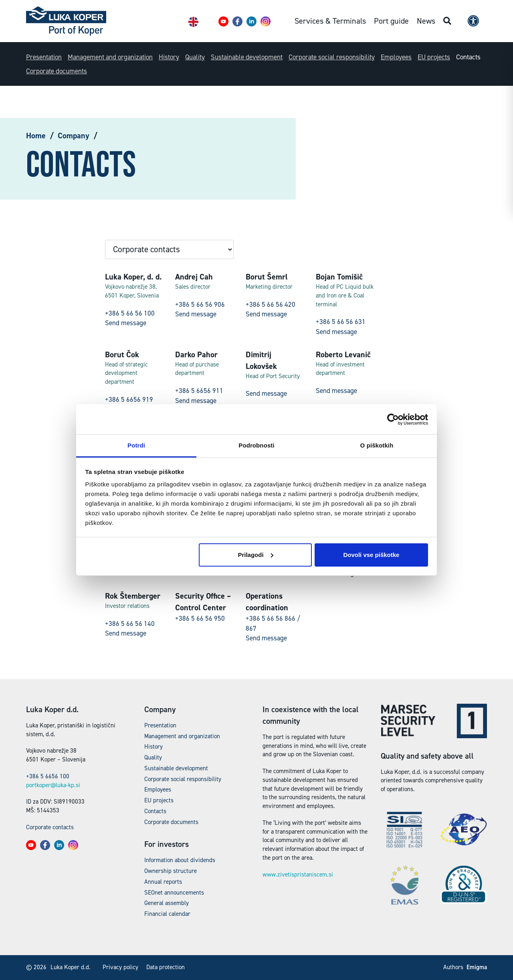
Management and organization (110, 57)
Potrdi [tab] (136, 445)
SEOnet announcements (174, 893)
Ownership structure (171, 871)
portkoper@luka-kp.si (53, 785)
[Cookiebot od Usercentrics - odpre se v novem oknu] (393, 419)
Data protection (166, 967)
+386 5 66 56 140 (130, 624)
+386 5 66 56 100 (130, 313)
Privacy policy (120, 967)
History (169, 57)
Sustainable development (247, 57)
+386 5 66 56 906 (200, 304)
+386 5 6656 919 (129, 399)
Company (74, 136)
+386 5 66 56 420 (271, 304)
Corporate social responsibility (332, 57)
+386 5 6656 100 (48, 776)
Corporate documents (57, 71)
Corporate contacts (50, 827)
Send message (126, 323)
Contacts (468, 57)
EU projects (434, 57)
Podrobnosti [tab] (256, 445)
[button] (223, 21)
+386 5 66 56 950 (200, 618)
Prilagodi (255, 555)
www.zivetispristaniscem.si (298, 875)
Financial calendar (167, 914)
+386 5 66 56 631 (341, 322)
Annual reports (163, 882)
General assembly (167, 903)
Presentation (44, 57)
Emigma (477, 967)
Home (36, 136)
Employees (396, 57)
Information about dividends (180, 860)
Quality (195, 57)
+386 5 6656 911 (199, 391)
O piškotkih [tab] (377, 445)
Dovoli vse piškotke (371, 555)
